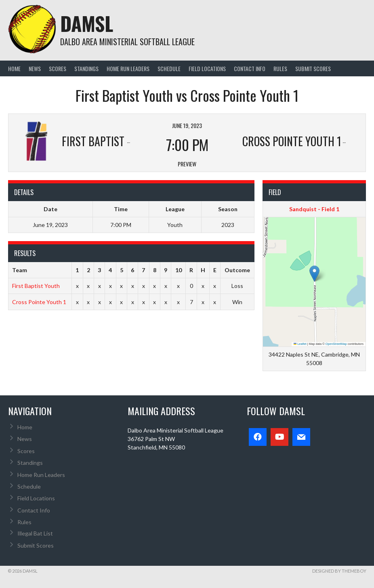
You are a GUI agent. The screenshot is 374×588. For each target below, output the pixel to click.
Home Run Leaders (128, 68)
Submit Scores (313, 68)
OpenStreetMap (336, 344)
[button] (314, 274)
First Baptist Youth (36, 286)
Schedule (169, 68)
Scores (58, 68)
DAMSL (87, 23)
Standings (86, 68)
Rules (280, 68)
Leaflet (300, 344)
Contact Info (250, 68)
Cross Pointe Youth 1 (39, 302)
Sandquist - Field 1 (314, 209)
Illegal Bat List (35, 533)
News (35, 68)
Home (14, 68)
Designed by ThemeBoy (339, 571)
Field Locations (207, 68)
